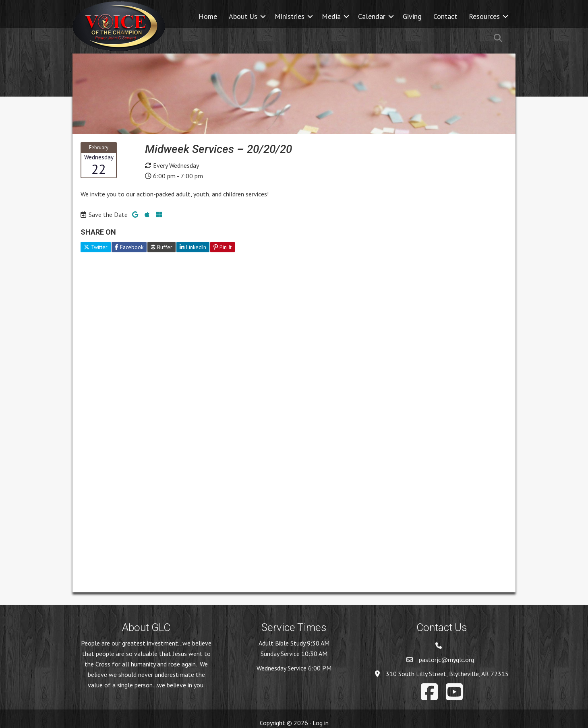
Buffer (161, 247)
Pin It (223, 247)
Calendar (372, 16)
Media (331, 16)
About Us (243, 16)
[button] (263, 16)
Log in (321, 723)
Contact (445, 16)
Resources (484, 16)
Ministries (290, 16)
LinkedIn (193, 247)
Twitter (96, 247)
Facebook (129, 247)
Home (208, 16)
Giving (412, 16)
